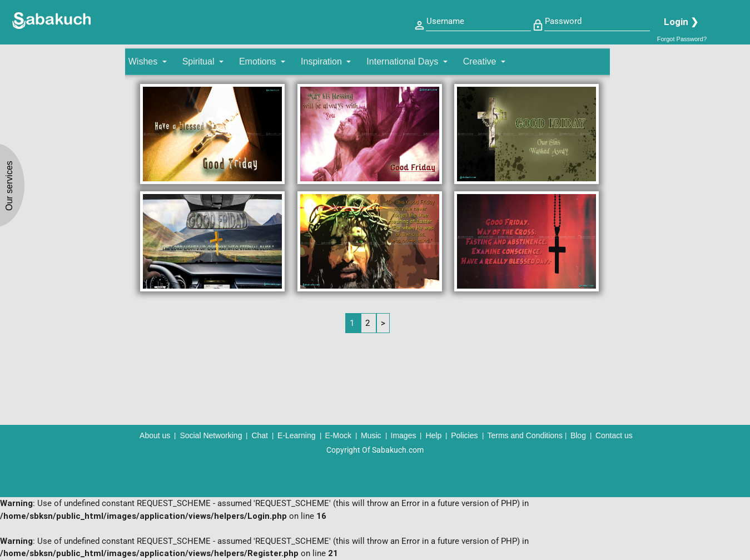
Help (433, 435)
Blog (578, 435)
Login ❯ (681, 22)
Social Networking (211, 435)
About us (155, 435)
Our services (9, 186)
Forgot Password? (682, 39)
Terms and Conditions (525, 435)
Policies (464, 435)
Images (404, 435)
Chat (260, 435)
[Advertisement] (678, 214)
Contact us (614, 435)
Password (563, 21)
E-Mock (338, 435)
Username (445, 21)
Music (371, 435)
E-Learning (297, 435)
